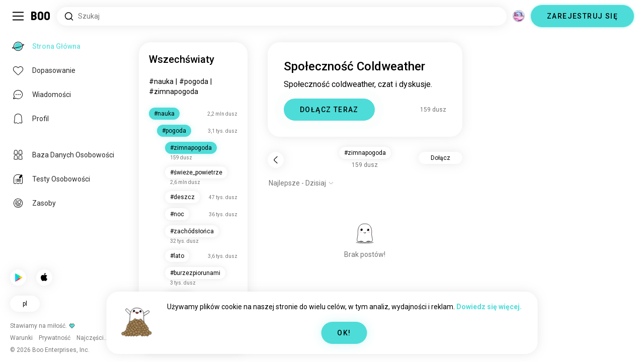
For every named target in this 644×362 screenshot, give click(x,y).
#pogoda (194, 81)
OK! (344, 333)
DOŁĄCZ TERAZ (329, 110)
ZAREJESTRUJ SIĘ (582, 16)
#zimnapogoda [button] (365, 153)
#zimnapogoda (174, 92)
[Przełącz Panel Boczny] (18, 16)
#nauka (161, 81)
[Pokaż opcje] (301, 183)
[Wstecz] (276, 160)
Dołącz (440, 158)
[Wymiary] (519, 16)
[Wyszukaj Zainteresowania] (282, 16)
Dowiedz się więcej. (489, 307)
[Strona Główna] (41, 16)
